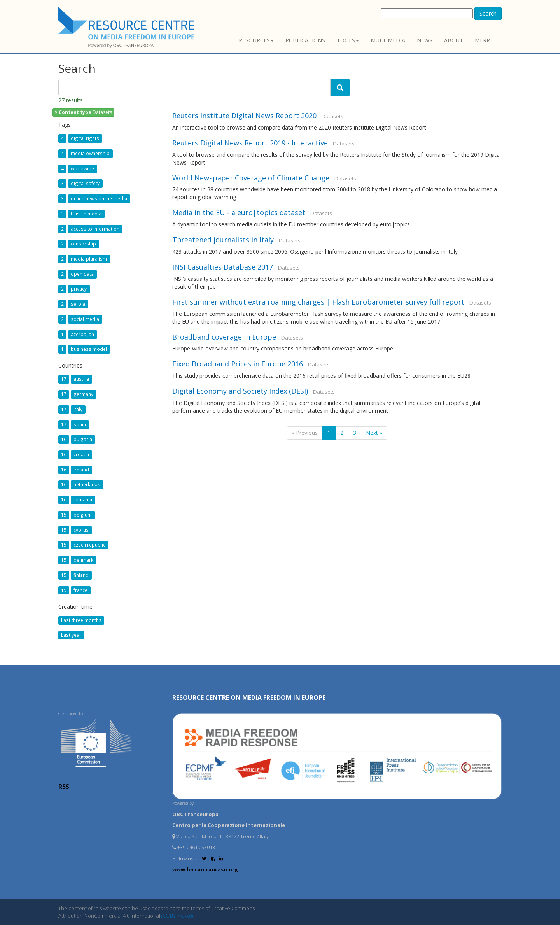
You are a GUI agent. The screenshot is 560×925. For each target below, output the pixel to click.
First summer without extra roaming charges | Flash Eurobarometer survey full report (318, 302)
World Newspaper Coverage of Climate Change (251, 178)
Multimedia (388, 40)
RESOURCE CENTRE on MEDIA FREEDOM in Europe (249, 697)
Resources (256, 40)
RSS (64, 787)
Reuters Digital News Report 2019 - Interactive (251, 143)
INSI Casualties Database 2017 (223, 267)
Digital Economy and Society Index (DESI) (240, 391)
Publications (305, 40)
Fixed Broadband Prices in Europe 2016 (238, 364)
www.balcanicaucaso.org (205, 869)
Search (488, 13)
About (454, 40)
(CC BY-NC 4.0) (177, 916)
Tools (348, 40)
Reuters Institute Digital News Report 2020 (244, 116)
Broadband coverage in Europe (224, 337)
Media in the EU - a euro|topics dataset (239, 212)
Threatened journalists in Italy (223, 240)
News (425, 40)
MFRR (482, 40)
